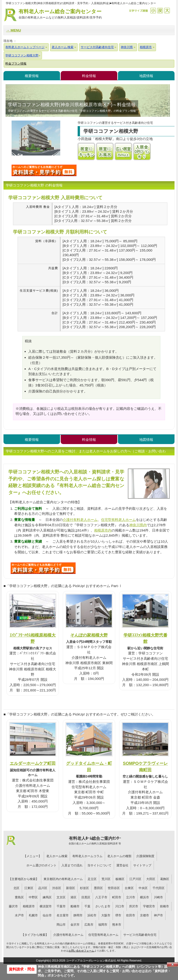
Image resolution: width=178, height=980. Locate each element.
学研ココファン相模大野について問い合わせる (44, 170)
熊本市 (117, 925)
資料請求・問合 (22, 969)
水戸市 (19, 915)
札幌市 (33, 915)
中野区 (33, 897)
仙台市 (47, 915)
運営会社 (122, 865)
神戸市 (158, 915)
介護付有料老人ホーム (80, 520)
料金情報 (89, 76)
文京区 (61, 897)
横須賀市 (46, 906)
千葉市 (61, 906)
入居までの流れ (72, 865)
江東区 (29, 888)
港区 (73, 897)
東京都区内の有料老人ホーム (63, 879)
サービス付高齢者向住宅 (140, 935)
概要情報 (32, 76)
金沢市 (75, 925)
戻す (160, 11)
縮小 (153, 11)
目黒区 (86, 897)
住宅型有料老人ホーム (118, 520)
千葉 (87, 906)
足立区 (92, 879)
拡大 (167, 11)
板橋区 (120, 879)
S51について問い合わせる (43, 568)
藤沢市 (13, 906)
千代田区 (159, 888)
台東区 (129, 888)
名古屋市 (63, 915)
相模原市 (29, 906)
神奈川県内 (138, 525)
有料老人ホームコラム (87, 856)
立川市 (131, 897)
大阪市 (106, 915)
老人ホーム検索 (57, 856)
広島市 (89, 925)
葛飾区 (165, 879)
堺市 (118, 915)
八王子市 (101, 897)
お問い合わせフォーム (81, 951)
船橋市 (75, 906)
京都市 (145, 915)
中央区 (143, 888)
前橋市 (164, 906)
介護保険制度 (145, 856)
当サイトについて (99, 865)
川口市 (120, 906)
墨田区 (98, 888)
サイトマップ (142, 865)
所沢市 (134, 906)
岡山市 (61, 925)
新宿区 (71, 888)
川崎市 (158, 897)
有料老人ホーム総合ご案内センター (60, 14)
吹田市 (131, 915)
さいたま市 (103, 906)
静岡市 (78, 915)
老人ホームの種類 (119, 856)
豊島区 (19, 897)
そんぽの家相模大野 (89, 635)
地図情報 (146, 76)
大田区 (151, 879)
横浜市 (145, 897)
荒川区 (106, 879)
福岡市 (103, 925)
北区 (16, 888)
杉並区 (84, 888)
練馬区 (47, 897)
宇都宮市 (149, 906)
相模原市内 (103, 530)
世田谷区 (114, 888)
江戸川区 (135, 879)
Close (172, 964)
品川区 (43, 888)
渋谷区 (57, 888)
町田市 (117, 897)
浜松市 (92, 915)
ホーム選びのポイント (41, 865)
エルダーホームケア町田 (33, 763)
